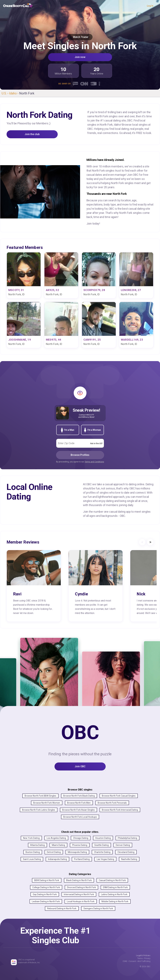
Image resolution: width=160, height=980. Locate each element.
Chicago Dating (81, 838)
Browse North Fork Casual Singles (119, 796)
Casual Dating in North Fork (112, 880)
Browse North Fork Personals (112, 803)
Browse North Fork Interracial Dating (120, 810)
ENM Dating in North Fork (115, 887)
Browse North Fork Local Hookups (80, 817)
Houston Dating (103, 838)
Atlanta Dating (37, 845)
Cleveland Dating (126, 852)
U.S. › (5, 93)
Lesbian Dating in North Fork (46, 901)
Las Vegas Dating (105, 859)
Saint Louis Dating (32, 859)
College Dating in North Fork (46, 887)
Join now (80, 57)
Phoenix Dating (80, 845)
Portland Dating (82, 859)
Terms (140, 958)
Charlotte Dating (102, 852)
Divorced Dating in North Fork (81, 887)
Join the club (32, 134)
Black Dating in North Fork (79, 880)
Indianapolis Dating (57, 859)
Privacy (147, 958)
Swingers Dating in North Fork (98, 908)
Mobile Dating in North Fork (115, 901)
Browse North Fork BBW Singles (40, 796)
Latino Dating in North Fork (114, 894)
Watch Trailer (80, 37)
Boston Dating (33, 852)
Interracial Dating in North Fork (79, 894)
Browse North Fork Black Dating (79, 796)
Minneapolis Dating (77, 852)
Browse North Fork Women (47, 803)
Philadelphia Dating (127, 838)
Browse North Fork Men (79, 803)
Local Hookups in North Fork (81, 901)
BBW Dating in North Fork (47, 880)
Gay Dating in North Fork (45, 894)
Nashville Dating (129, 859)
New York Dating (31, 838)
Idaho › (14, 93)
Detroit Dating (54, 852)
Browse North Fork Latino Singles (39, 810)
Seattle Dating (101, 845)
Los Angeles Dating (56, 838)
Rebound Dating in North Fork (62, 908)
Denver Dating (123, 845)
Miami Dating (58, 845)
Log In (150, 6)
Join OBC (80, 766)
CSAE (125, 961)
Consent (132, 961)
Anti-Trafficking (144, 961)
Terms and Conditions (94, 462)
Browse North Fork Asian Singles (78, 810)
